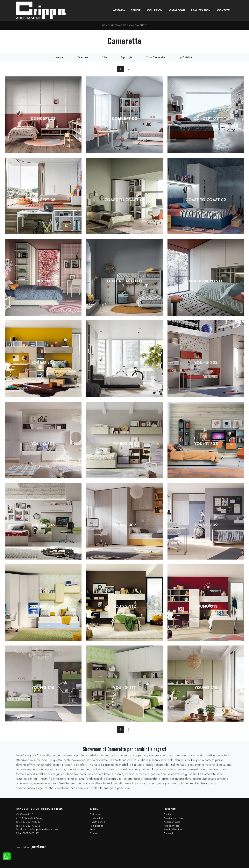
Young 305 (206, 444)
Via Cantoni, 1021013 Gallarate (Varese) (30, 816)
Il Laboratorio (97, 818)
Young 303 (43, 444)
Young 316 (43, 688)
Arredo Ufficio (172, 826)
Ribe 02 (43, 281)
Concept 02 (124, 119)
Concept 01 (43, 119)
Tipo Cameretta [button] (156, 57)
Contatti (224, 10)
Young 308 (43, 363)
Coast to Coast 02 (206, 200)
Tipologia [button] (127, 57)
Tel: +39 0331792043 (28, 822)
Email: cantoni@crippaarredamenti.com (37, 829)
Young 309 (206, 525)
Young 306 (43, 525)
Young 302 (206, 363)
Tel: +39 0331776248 (28, 826)
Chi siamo (95, 814)
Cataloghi (177, 10)
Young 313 (206, 606)
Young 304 (124, 444)
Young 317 (124, 688)
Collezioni (155, 10)
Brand (93, 829)
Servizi (136, 10)
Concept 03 (206, 119)
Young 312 (125, 606)
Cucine (168, 814)
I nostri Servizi (98, 822)
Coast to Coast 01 (124, 200)
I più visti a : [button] (186, 57)
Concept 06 (43, 200)
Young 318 (206, 688)
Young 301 (125, 363)
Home (105, 25)
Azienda (119, 10)
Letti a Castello (124, 281)
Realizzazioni (201, 10)
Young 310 (43, 606)
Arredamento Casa (122, 25)
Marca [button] (59, 57)
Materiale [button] (82, 57)
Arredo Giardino (173, 829)
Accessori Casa (172, 822)
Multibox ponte (206, 281)
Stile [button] (104, 57)
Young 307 (125, 525)
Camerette (141, 25)
